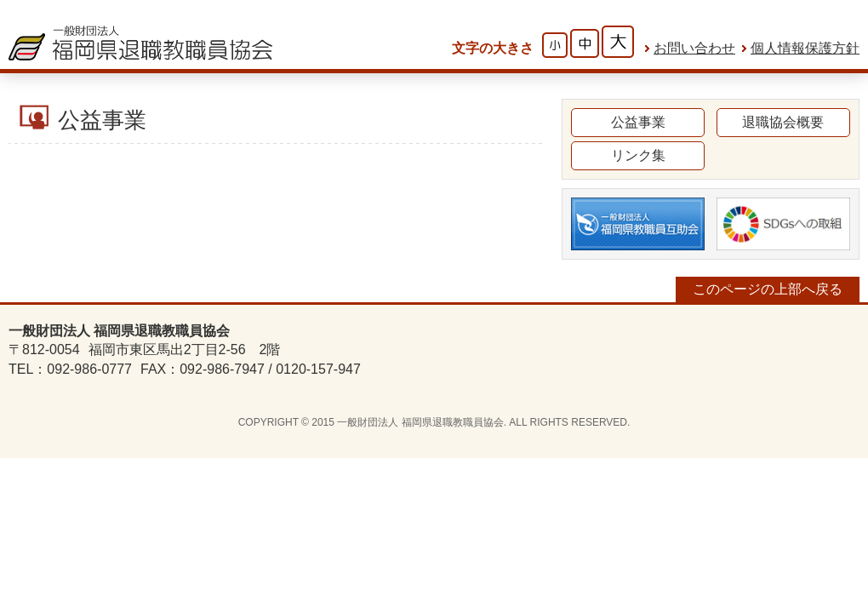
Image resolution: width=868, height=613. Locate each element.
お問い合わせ (694, 48)
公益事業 (638, 122)
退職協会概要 (783, 122)
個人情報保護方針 (805, 48)
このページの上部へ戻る (768, 289)
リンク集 (638, 155)
